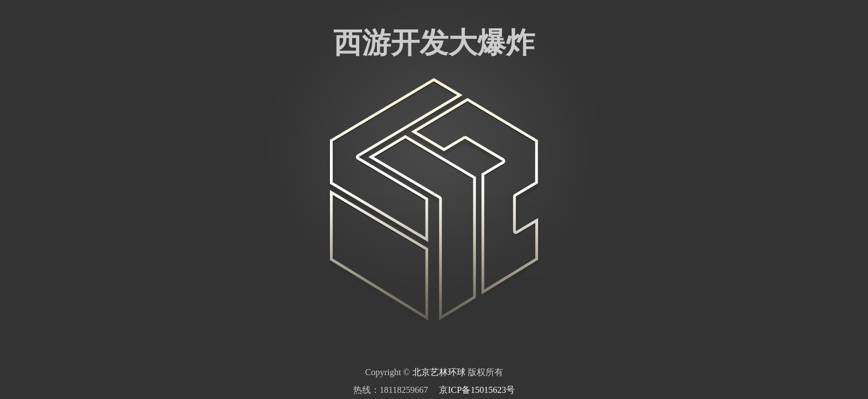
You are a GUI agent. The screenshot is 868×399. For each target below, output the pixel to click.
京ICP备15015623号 (477, 390)
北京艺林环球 (439, 372)
